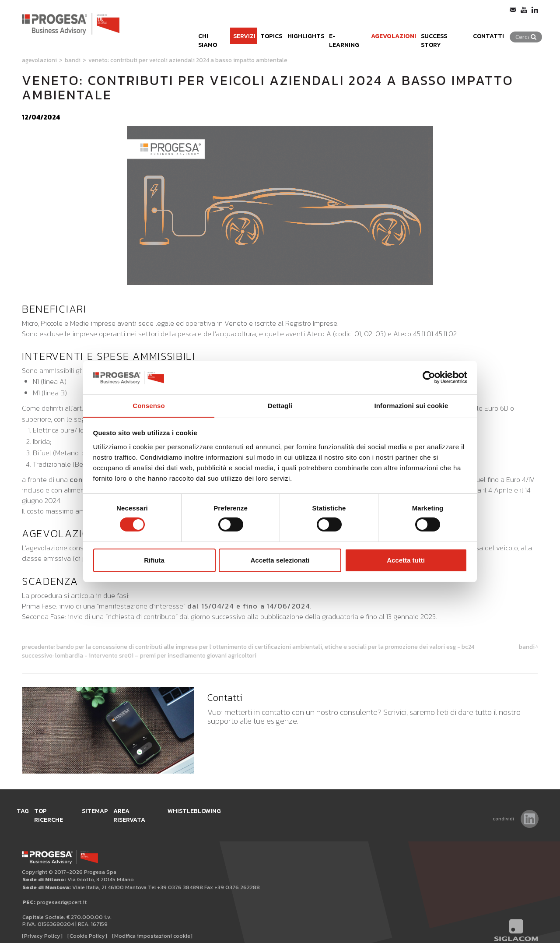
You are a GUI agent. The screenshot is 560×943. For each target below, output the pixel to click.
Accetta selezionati (280, 560)
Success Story (447, 30)
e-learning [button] (333, 30)
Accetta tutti (406, 560)
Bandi (73, 60)
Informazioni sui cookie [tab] (411, 405)
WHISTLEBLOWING (229, 809)
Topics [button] (245, 30)
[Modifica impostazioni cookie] (152, 926)
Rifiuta (154, 560)
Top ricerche (67, 809)
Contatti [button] (498, 30)
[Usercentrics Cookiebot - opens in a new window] (429, 377)
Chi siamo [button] (175, 30)
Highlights (285, 30)
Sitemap (114, 809)
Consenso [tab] (149, 405)
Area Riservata (164, 809)
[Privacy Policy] (42, 926)
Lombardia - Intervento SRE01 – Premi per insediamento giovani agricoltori (156, 655)
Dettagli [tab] (280, 405)
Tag (28, 809)
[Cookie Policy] (87, 926)
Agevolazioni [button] (387, 30)
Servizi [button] (212, 30)
